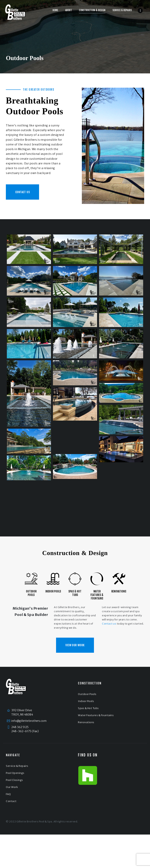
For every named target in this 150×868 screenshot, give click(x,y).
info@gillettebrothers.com (29, 721)
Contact (11, 801)
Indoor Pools (53, 591)
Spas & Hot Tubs (75, 593)
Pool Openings (15, 773)
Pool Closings (14, 780)
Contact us (109, 624)
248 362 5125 (20, 727)
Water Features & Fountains (97, 595)
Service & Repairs (17, 766)
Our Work (12, 787)
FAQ (8, 794)
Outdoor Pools (31, 593)
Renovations (119, 591)
